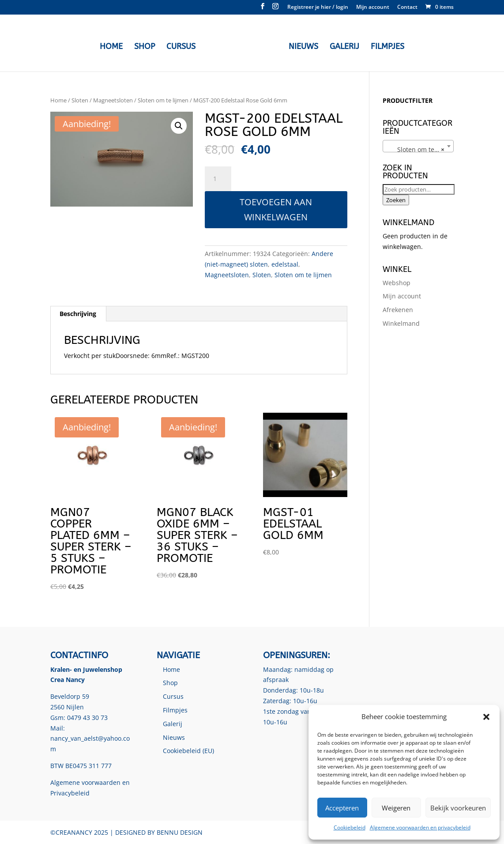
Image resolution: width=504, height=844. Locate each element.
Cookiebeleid (350, 827)
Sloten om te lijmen (163, 100)
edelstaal (285, 264)
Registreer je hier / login (318, 8)
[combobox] (418, 146)
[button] (486, 717)
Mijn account (373, 8)
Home (113, 46)
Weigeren (396, 808)
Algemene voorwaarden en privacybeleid (420, 827)
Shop (147, 46)
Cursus (183, 46)
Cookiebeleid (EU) (188, 751)
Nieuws (301, 46)
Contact (407, 8)
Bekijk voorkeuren (458, 808)
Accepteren (342, 808)
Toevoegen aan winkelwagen (276, 209)
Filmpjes (385, 46)
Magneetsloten (113, 100)
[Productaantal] (218, 179)
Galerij (342, 46)
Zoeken (396, 200)
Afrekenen (398, 310)
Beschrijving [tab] (78, 314)
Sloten (80, 100)
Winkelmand (401, 323)
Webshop (397, 283)
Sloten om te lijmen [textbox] (420, 150)
